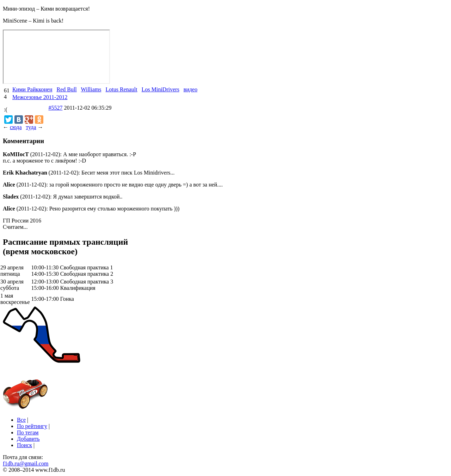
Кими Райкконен (32, 89)
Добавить (28, 439)
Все (21, 420)
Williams (91, 89)
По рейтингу (32, 426)
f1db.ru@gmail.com (26, 463)
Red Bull (66, 89)
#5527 (55, 108)
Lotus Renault (122, 89)
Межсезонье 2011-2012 (40, 97)
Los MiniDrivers (160, 89)
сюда (16, 127)
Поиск (24, 445)
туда (31, 127)
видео (190, 89)
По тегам (28, 432)
